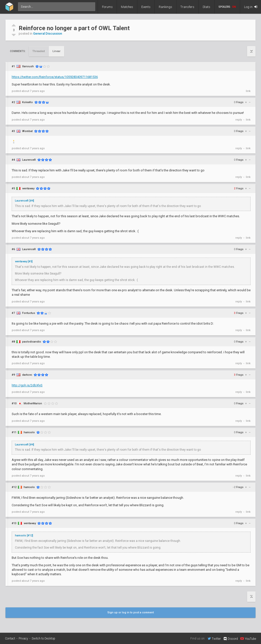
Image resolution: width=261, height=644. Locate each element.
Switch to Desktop (43, 639)
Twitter (214, 639)
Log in (251, 7)
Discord (231, 639)
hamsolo (29, 432)
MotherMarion (33, 403)
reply (239, 120)
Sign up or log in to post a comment (131, 612)
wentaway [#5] (24, 261)
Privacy (23, 639)
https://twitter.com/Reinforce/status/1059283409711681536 (55, 77)
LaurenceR (29, 160)
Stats (206, 7)
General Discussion (48, 34)
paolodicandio (32, 342)
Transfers (187, 7)
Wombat (27, 131)
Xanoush (28, 66)
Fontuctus (29, 313)
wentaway (28, 188)
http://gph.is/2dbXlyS (27, 385)
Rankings (165, 7)
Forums (107, 7)
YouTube (248, 639)
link (248, 91)
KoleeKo (27, 102)
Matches (127, 7)
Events (146, 7)
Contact (10, 639)
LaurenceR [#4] (25, 201)
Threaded (39, 51)
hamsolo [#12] (24, 536)
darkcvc (27, 375)
